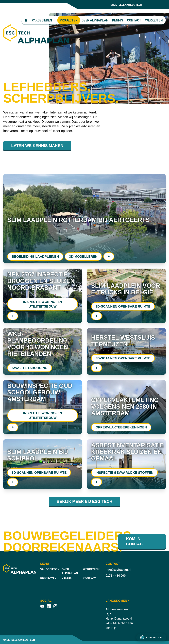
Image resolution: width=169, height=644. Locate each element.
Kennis (118, 20)
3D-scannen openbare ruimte (123, 306)
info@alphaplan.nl (118, 570)
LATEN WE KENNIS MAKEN (37, 146)
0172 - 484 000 (116, 576)
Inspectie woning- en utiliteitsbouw (43, 304)
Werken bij (154, 20)
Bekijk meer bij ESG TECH (84, 501)
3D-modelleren (83, 257)
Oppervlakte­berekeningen (121, 427)
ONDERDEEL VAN (126, 5)
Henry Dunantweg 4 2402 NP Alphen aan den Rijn (119, 619)
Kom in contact (136, 541)
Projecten (69, 20)
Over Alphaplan (95, 20)
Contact (134, 20)
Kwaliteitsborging (30, 368)
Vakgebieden (50, 569)
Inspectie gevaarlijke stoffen (124, 473)
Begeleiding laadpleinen (35, 257)
